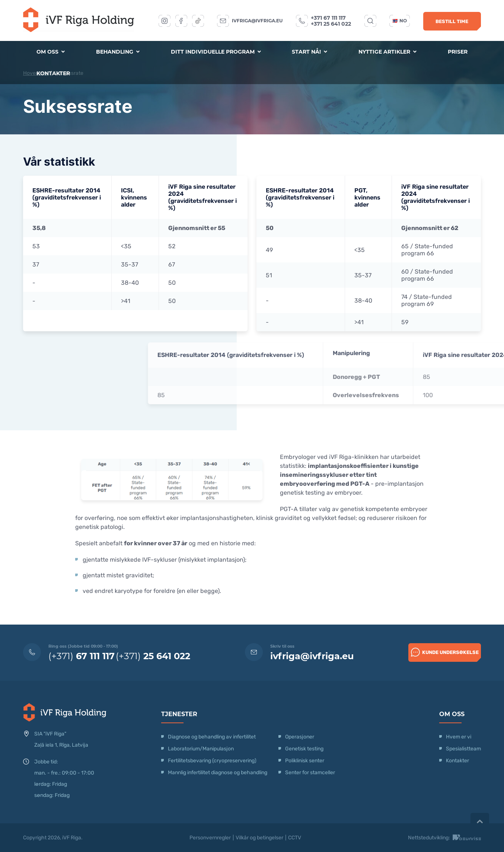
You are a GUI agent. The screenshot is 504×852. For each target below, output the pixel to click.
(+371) (82, 656)
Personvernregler (210, 838)
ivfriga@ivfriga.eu (257, 21)
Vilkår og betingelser (259, 838)
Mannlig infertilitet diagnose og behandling (218, 773)
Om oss (51, 52)
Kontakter (53, 73)
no (400, 21)
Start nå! (310, 52)
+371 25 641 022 (331, 24)
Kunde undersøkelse (445, 652)
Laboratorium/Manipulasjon (201, 749)
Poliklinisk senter (305, 761)
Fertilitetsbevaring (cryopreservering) (212, 761)
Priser (458, 52)
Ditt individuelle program (216, 52)
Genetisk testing (304, 749)
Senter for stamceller (310, 773)
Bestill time (452, 21)
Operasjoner (300, 737)
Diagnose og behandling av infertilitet (212, 737)
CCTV (295, 838)
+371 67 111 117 (328, 18)
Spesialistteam (463, 749)
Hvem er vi (459, 737)
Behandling (118, 52)
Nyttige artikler (387, 52)
